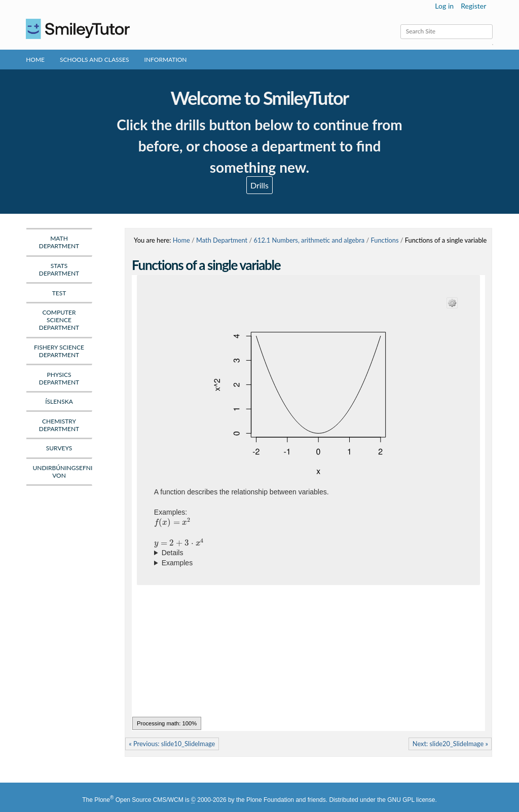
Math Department (222, 240)
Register (473, 6)
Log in (444, 6)
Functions (384, 240)
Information (166, 60)
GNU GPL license (411, 800)
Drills (259, 185)
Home (35, 60)
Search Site (400, 24)
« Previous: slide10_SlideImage (172, 744)
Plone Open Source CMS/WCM (139, 800)
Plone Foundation (270, 800)
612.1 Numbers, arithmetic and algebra (309, 240)
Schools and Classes (95, 60)
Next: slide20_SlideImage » (450, 744)
